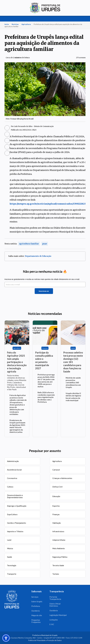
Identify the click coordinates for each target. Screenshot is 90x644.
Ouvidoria (35, 611)
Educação (56, 496)
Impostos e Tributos (15, 531)
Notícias (15, 24)
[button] (6, 638)
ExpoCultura (12, 514)
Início (7, 24)
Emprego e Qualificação (17, 506)
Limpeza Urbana (59, 540)
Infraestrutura (58, 531)
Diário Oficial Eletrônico (55, 605)
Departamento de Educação (38, 256)
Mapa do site (37, 615)
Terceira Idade (58, 565)
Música (10, 548)
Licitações (54, 620)
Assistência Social (14, 470)
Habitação (57, 523)
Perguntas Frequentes (36, 621)
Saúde (10, 557)
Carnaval (56, 470)
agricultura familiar (29, 244)
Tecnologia (12, 565)
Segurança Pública (60, 557)
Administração (13, 461)
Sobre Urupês (37, 601)
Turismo (56, 574)
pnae (45, 244)
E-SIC (52, 624)
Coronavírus (12, 478)
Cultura (10, 487)
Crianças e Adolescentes (62, 478)
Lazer (9, 540)
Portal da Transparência (55, 598)
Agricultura (26, 24)
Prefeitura (36, 606)
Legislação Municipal (58, 615)
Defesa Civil (57, 487)
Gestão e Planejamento (17, 523)
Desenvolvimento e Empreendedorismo (15, 496)
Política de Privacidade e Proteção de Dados (45, 640)
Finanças (56, 514)
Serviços (35, 597)
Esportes (56, 506)
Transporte (12, 574)
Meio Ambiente (59, 548)
